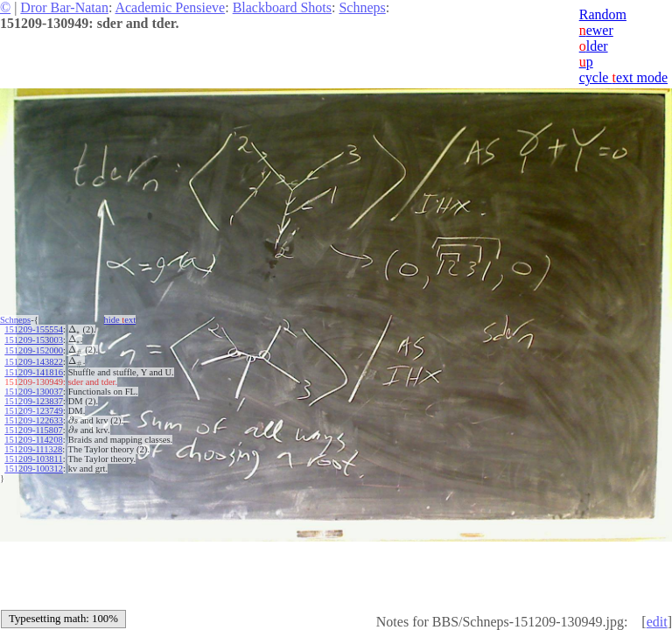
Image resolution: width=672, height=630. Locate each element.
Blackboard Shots (282, 7)
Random (603, 14)
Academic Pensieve (170, 7)
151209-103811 (33, 459)
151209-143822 (34, 362)
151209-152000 (34, 350)
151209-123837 (34, 401)
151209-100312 (34, 469)
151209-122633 (34, 420)
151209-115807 (33, 430)
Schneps (362, 7)
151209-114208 (33, 440)
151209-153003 (34, 340)
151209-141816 (34, 372)
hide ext (120, 320)
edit (657, 622)
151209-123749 (34, 411)
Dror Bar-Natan (64, 7)
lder (594, 46)
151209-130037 (34, 392)
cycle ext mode (623, 77)
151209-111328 (33, 449)
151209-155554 (34, 329)
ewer (596, 30)
